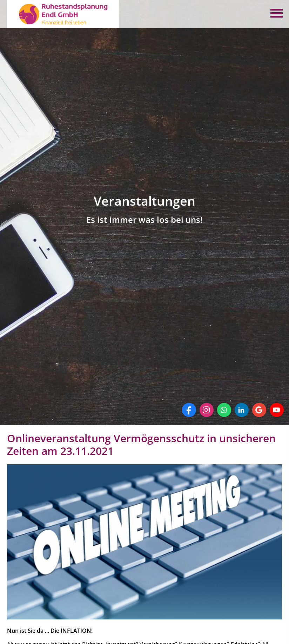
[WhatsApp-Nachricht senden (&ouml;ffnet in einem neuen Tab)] (224, 410)
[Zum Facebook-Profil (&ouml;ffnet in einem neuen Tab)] (189, 410)
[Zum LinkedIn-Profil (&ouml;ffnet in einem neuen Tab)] (242, 410)
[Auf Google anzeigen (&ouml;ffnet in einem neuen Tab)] (259, 410)
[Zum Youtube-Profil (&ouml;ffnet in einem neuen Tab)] (277, 410)
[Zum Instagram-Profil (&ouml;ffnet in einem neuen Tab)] (207, 410)
